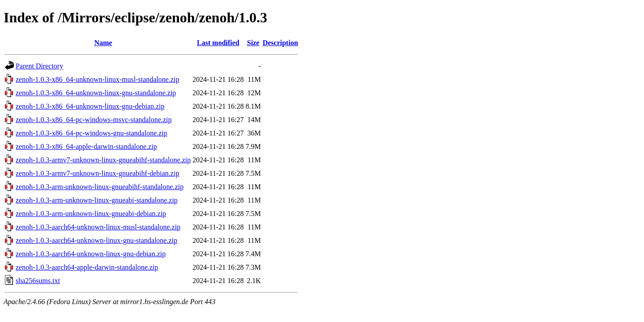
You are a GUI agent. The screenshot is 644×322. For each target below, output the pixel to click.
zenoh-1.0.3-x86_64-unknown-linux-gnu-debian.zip (90, 106)
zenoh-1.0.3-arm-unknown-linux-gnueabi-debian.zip (91, 214)
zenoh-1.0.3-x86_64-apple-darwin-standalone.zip (86, 146)
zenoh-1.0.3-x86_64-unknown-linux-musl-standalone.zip (97, 79)
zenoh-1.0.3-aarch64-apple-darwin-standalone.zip (87, 267)
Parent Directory (39, 66)
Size (253, 43)
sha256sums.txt (38, 281)
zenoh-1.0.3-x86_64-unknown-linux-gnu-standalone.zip (96, 93)
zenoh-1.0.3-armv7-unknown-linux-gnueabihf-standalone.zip (103, 160)
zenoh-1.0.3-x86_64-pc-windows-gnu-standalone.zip (91, 133)
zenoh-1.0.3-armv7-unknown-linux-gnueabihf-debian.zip (97, 173)
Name (103, 43)
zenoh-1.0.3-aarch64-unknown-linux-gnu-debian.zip (91, 254)
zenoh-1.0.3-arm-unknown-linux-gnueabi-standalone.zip (97, 200)
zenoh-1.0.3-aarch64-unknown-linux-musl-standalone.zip (98, 227)
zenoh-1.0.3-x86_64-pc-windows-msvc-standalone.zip (94, 120)
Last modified (218, 43)
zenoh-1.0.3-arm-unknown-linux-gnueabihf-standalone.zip (100, 187)
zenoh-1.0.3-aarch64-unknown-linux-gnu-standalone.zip (96, 240)
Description (280, 43)
